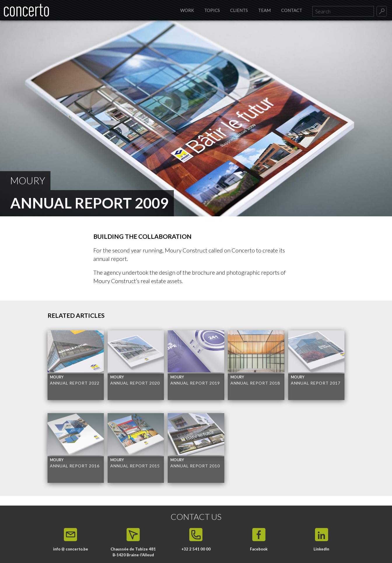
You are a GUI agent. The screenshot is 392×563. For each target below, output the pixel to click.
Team (264, 10)
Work (187, 10)
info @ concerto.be (71, 549)
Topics (212, 10)
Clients (239, 10)
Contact (292, 10)
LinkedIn (321, 549)
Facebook (259, 549)
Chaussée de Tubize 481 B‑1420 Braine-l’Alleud (133, 552)
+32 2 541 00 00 (196, 549)
